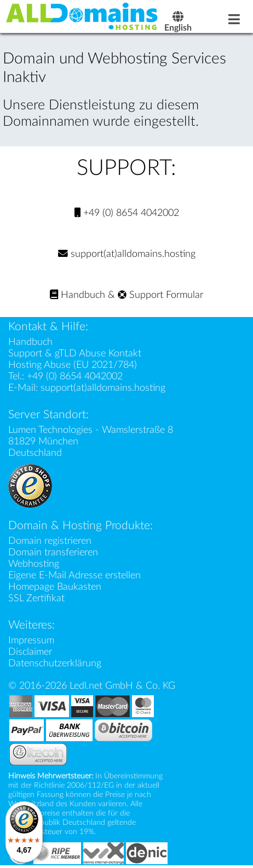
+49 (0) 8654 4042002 (127, 213)
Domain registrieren (50, 541)
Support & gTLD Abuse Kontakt (75, 353)
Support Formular (160, 295)
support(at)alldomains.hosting (127, 254)
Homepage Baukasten (55, 587)
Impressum (31, 640)
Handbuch (77, 295)
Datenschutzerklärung (55, 663)
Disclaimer (30, 652)
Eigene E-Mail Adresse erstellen (74, 575)
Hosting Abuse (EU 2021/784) (73, 365)
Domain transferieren (53, 552)
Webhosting (34, 564)
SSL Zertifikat (36, 598)
